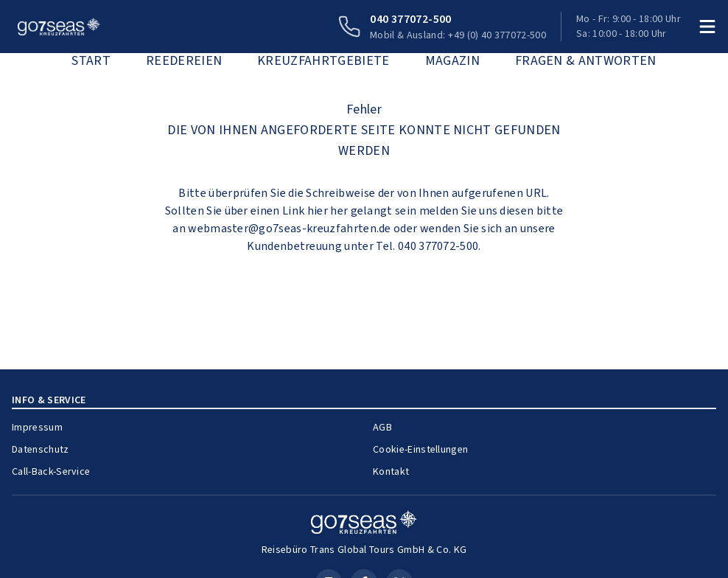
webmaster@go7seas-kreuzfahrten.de (290, 228)
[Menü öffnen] (707, 27)
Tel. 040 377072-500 (427, 246)
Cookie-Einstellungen (420, 449)
